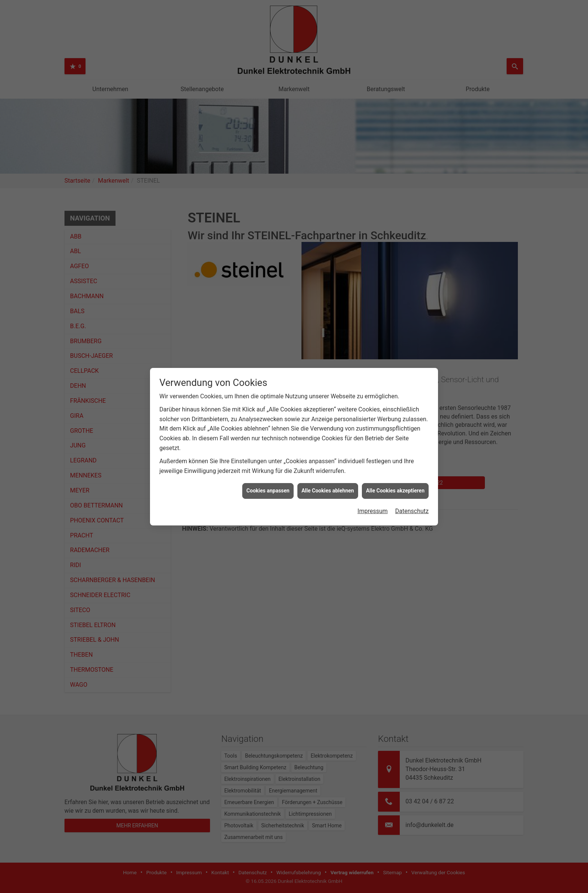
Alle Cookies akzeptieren (395, 451)
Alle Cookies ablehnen (328, 451)
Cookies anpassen (268, 451)
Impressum (373, 472)
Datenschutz (412, 472)
